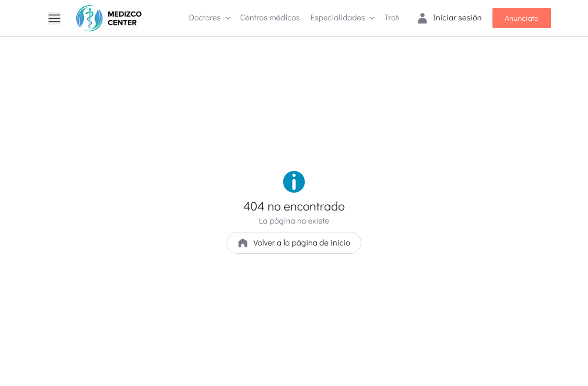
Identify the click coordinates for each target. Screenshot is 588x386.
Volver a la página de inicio (294, 243)
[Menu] (54, 18)
